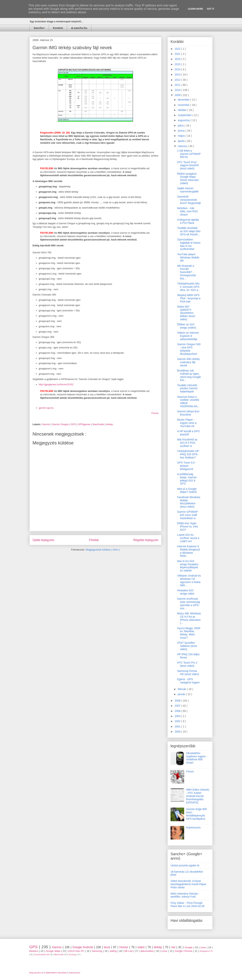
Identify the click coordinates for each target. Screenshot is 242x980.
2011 (178, 85)
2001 (178, 726)
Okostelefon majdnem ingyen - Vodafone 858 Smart (197, 758)
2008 (178, 701)
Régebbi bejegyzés (146, 540)
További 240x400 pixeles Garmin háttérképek (187, 388)
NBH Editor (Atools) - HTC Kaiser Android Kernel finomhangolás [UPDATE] (198, 796)
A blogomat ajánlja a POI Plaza (188, 221)
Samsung (97, 951)
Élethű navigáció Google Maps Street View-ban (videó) (188, 178)
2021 (178, 54)
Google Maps (54, 951)
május (182, 136)
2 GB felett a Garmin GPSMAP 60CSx (189, 154)
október (183, 110)
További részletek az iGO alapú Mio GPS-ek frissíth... (189, 231)
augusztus (184, 120)
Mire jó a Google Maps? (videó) (187, 490)
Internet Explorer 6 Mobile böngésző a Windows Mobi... (189, 551)
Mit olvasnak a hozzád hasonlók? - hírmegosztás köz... (187, 272)
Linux (165, 951)
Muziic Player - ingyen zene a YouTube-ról (187, 423)
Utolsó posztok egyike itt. (185, 865)
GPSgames (85, 424)
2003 (178, 716)
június (181, 131)
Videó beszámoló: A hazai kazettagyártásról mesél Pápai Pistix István (188, 884)
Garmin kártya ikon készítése (188, 413)
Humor (124, 947)
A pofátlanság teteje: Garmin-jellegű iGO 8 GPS (187, 479)
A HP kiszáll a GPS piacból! (188, 433)
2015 (178, 64)
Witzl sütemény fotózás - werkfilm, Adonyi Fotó (185, 895)
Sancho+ (39, 28)
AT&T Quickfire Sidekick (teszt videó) (187, 646)
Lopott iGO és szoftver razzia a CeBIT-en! (188, 538)
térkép (109, 424)
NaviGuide (99, 424)
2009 (178, 95)
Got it (211, 9)
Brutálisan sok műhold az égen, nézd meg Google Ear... (189, 375)
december (184, 100)
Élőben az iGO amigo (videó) (187, 326)
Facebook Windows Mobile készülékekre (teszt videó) (189, 502)
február (182, 689)
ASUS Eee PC (76, 951)
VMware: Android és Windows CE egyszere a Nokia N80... (189, 580)
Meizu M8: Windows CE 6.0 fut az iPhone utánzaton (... (189, 618)
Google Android (83, 947)
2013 (178, 74)
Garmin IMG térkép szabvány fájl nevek (188, 362)
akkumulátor (147, 951)
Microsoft (59, 954)
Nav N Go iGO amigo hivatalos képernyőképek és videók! (188, 566)
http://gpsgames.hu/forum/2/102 (56, 384)
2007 (178, 706)
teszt (107, 947)
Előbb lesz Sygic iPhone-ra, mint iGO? (188, 526)
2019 (178, 59)
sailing (114, 951)
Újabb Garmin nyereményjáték (188, 190)
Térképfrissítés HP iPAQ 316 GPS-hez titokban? (188, 454)
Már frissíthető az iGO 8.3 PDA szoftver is (187, 443)
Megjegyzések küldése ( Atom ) (103, 550)
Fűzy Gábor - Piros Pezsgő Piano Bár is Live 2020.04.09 (187, 904)
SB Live (129, 951)
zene (204, 947)
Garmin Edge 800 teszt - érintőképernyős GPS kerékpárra (197, 814)
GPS (74, 424)
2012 (178, 80)
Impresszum (193, 827)
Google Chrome (184, 951)
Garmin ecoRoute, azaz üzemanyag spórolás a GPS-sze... (189, 603)
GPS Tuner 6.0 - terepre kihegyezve (187, 466)
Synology (73, 955)
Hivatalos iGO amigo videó (186, 592)
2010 (178, 90)
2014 (178, 69)
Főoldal (94, 540)
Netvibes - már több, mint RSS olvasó (187, 211)
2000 (178, 732)
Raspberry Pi (206, 951)
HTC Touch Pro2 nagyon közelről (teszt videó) (188, 165)
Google (189, 947)
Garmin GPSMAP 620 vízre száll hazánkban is (187, 515)
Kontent (58, 28)
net (174, 947)
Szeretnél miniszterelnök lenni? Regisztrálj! (189, 200)
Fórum (190, 771)
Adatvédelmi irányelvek (56, 973)
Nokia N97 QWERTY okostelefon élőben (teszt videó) (186, 313)
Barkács (34, 951)
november (184, 105)
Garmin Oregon (61, 424)
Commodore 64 (42, 954)
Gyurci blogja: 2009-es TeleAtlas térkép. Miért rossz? (189, 633)
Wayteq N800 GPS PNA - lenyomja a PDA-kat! (189, 298)
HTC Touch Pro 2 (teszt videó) (187, 664)
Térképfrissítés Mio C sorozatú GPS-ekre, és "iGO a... (189, 287)
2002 (178, 721)
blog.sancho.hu (36, 973)
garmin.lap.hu (46, 408)
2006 (178, 711)
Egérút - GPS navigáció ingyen (188, 681)
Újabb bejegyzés (43, 540)
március (183, 146)
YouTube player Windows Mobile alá (188, 257)
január (182, 694)
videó (142, 947)
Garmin (46, 424)
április (181, 141)
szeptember (185, 115)
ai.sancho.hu (79, 28)
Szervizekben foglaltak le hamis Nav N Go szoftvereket (189, 244)
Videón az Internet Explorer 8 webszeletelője (188, 336)
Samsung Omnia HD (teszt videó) (188, 673)
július (181, 126)
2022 (178, 49)
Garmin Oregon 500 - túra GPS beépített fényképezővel (189, 349)
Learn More (195, 9)
